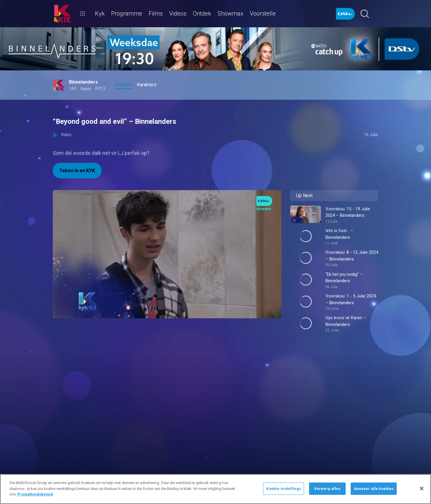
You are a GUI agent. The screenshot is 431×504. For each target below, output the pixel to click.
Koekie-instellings (283, 489)
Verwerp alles (327, 489)
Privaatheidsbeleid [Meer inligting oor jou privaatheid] (35, 494)
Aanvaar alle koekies (374, 489)
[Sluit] (422, 488)
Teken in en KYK (77, 171)
